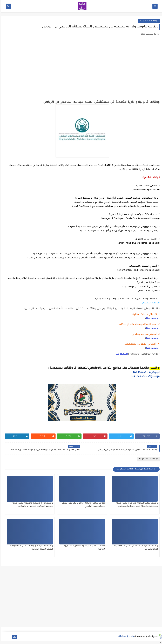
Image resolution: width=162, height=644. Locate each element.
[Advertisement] (81, 66)
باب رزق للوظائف (125, 637)
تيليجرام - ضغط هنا (145, 372)
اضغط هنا (151, 319)
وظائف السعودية (147, 21)
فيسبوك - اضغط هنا (144, 377)
